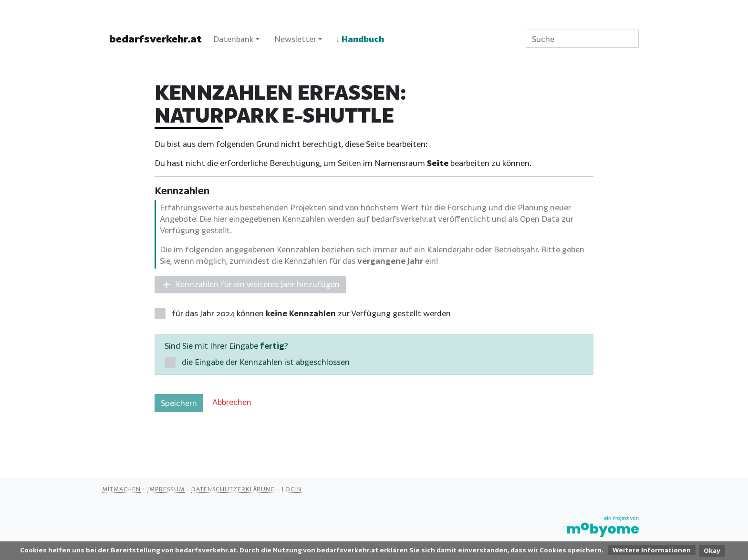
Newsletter (295, 39)
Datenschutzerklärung (233, 489)
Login (292, 489)
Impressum (166, 489)
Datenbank (234, 39)
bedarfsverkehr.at (156, 39)
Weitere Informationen (652, 550)
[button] (250, 285)
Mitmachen (121, 489)
